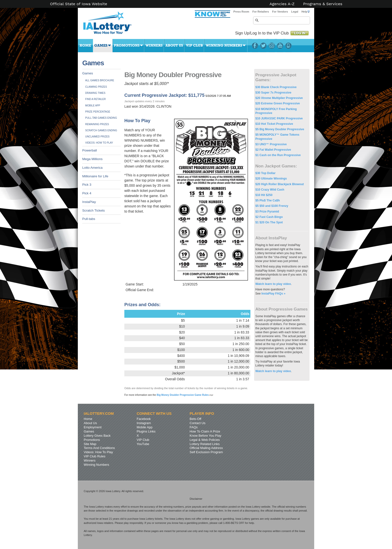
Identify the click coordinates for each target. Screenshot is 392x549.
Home (85, 46)
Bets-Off (195, 419)
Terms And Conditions (99, 448)
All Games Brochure (100, 80)
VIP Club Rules (95, 456)
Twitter (263, 46)
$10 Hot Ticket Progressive (274, 124)
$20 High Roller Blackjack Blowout (280, 184)
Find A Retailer (96, 99)
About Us (174, 46)
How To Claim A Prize (205, 431)
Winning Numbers (226, 46)
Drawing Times (95, 93)
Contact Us (197, 423)
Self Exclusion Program (206, 452)
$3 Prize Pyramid (267, 212)
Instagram (272, 46)
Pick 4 (87, 193)
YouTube (280, 46)
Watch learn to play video (273, 284)
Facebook (255, 46)
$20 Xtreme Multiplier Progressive (279, 98)
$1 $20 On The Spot (269, 222)
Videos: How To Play (99, 143)
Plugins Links (146, 431)
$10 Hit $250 (264, 195)
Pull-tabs (89, 219)
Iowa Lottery (112, 25)
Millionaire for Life (95, 176)
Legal (295, 12)
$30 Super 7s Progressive (273, 93)
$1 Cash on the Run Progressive (278, 155)
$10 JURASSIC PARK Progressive (279, 118)
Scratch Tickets (94, 210)
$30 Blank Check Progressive (276, 87)
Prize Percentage (98, 112)
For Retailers (261, 12)
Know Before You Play (205, 436)
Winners (154, 46)
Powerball (90, 150)
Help (306, 12)
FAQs (194, 427)
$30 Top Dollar (265, 173)
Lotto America (92, 168)
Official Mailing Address (206, 448)
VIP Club (194, 46)
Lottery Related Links (205, 444)
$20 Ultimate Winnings (271, 179)
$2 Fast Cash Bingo (269, 217)
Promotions (128, 46)
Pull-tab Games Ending (101, 118)
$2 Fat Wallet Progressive (273, 150)
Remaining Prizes (97, 124)
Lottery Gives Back (97, 436)
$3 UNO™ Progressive (271, 144)
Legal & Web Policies (205, 440)
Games (103, 46)
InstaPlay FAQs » (273, 294)
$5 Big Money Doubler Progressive (280, 129)
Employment (93, 427)
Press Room (241, 12)
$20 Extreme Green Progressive (278, 103)
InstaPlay (89, 202)
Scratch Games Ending (101, 130)
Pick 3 (87, 185)
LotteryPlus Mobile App (288, 46)
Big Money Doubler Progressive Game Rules (185, 395)
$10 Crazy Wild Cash (270, 190)
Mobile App (93, 106)
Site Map (90, 444)
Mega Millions (92, 159)
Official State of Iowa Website (79, 4)
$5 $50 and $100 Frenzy (272, 206)
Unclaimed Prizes (97, 137)
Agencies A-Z (282, 4)
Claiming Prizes (96, 87)
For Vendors (280, 12)
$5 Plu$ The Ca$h (268, 200)
